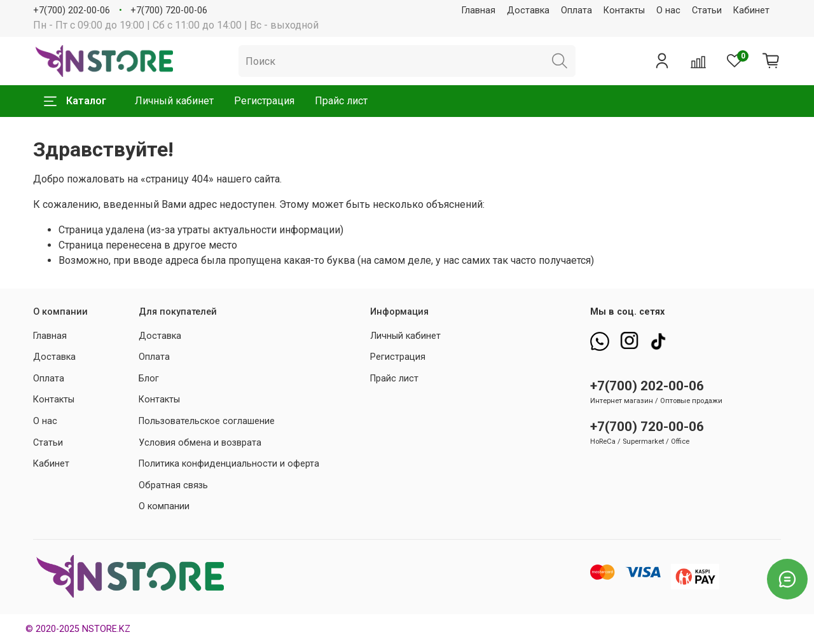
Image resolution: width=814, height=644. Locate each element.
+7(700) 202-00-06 (72, 10)
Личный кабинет (174, 101)
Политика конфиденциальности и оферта (229, 464)
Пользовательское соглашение (207, 421)
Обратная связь (173, 485)
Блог (149, 379)
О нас (668, 10)
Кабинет (751, 10)
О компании (164, 506)
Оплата (576, 10)
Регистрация (264, 101)
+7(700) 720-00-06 (169, 10)
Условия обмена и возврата (200, 443)
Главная (479, 10)
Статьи (707, 10)
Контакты (624, 10)
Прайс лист (341, 101)
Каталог (75, 101)
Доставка (528, 10)
